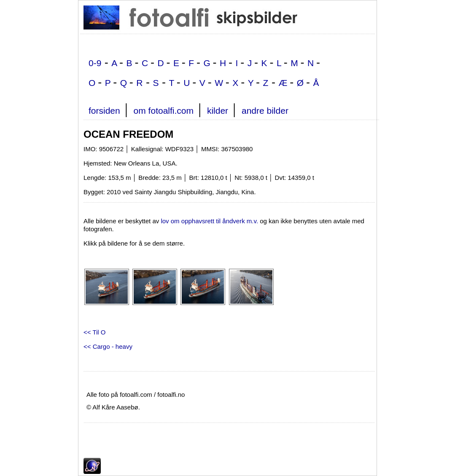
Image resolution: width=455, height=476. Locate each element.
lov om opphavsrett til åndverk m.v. (209, 221)
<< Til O (95, 332)
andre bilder (265, 111)
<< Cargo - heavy (108, 346)
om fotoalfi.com (164, 111)
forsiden (104, 111)
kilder (218, 111)
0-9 (95, 63)
